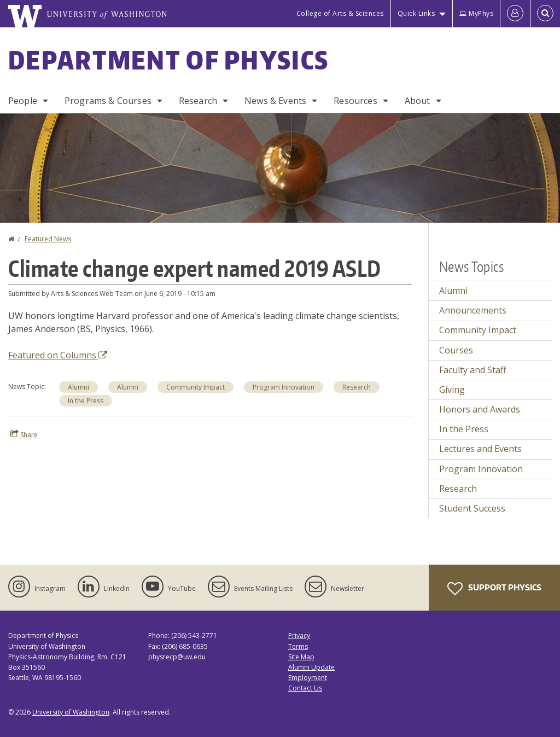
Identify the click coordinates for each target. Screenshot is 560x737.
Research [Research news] (357, 387)
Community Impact (478, 330)
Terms (298, 646)
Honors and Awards (480, 409)
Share (24, 434)
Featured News (48, 239)
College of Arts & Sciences (340, 13)
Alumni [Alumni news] (78, 387)
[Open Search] (545, 14)
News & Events (275, 101)
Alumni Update (311, 667)
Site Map (301, 657)
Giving (452, 390)
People (23, 101)
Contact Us (305, 688)
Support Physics (494, 589)
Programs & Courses (108, 101)
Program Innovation (481, 469)
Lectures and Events (480, 449)
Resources (355, 101)
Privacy (299, 636)
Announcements (473, 310)
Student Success (472, 508)
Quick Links (416, 13)
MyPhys (476, 13)
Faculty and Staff (473, 370)
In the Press (464, 429)
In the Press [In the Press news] (86, 401)
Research (198, 101)
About (418, 101)
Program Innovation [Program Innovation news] (284, 387)
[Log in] (515, 14)
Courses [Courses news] (456, 350)
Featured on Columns (58, 355)
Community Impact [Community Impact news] (196, 387)
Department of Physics (168, 60)
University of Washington (71, 712)
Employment (308, 678)
